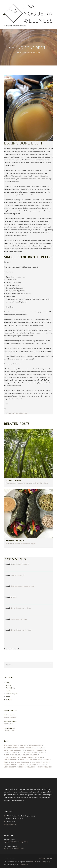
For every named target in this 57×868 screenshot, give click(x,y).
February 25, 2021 (10, 730)
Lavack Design (23, 864)
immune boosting (21, 413)
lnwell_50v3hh (23, 842)
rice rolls (17, 544)
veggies (33, 544)
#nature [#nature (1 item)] (23, 745)
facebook (42, 858)
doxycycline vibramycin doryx (21, 608)
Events (8, 685)
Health (8, 691)
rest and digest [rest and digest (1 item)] (23, 762)
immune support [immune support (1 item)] (11, 760)
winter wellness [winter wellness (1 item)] (45, 767)
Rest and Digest (9, 728)
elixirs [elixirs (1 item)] (42, 753)
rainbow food (10, 544)
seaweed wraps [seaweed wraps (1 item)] (10, 765)
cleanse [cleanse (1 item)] (40, 748)
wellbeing (46, 483)
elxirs (14, 413)
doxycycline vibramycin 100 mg (21, 630)
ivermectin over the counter (20, 564)
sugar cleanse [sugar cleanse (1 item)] (39, 765)
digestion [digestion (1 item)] (41, 750)
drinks (10, 413)
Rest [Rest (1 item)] (13, 762)
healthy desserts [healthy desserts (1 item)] (30, 755)
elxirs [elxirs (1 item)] (7, 755)
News (8, 697)
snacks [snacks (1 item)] (22, 765)
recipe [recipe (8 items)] (47, 760)
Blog (24, 52)
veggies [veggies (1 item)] (21, 767)
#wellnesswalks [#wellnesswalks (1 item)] (11, 748)
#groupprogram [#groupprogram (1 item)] (11, 745)
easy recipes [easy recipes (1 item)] (25, 753)
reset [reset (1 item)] (6, 762)
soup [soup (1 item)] (29, 765)
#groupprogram (11, 483)
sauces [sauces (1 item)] (46, 762)
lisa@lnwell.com (12, 824)
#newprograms (27, 483)
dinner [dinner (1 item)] (7, 753)
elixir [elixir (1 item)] (34, 753)
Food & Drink (10, 688)
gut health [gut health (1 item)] (16, 755)
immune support (12, 694)
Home (19, 52)
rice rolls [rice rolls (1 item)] (36, 762)
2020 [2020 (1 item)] (22, 748)
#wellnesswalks (37, 483)
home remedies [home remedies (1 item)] (10, 757)
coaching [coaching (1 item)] (8, 750)
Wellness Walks (13, 480)
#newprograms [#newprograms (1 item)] (35, 745)
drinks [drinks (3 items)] (15, 753)
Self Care (9, 700)
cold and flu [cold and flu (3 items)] (19, 750)
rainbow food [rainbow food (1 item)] (36, 760)
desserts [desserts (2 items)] (31, 750)
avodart (13, 597)
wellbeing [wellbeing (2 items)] (31, 767)
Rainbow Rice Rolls (15, 541)
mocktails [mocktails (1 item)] (24, 760)
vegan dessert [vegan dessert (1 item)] (10, 767)
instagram (50, 858)
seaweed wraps (25, 544)
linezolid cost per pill (18, 575)
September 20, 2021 (10, 717)
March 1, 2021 (8, 724)
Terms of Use (34, 862)
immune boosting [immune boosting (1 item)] (36, 757)
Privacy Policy (46, 862)
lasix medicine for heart (19, 619)
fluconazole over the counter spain (23, 586)
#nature (19, 483)
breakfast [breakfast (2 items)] (30, 748)
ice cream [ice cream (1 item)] (22, 757)
